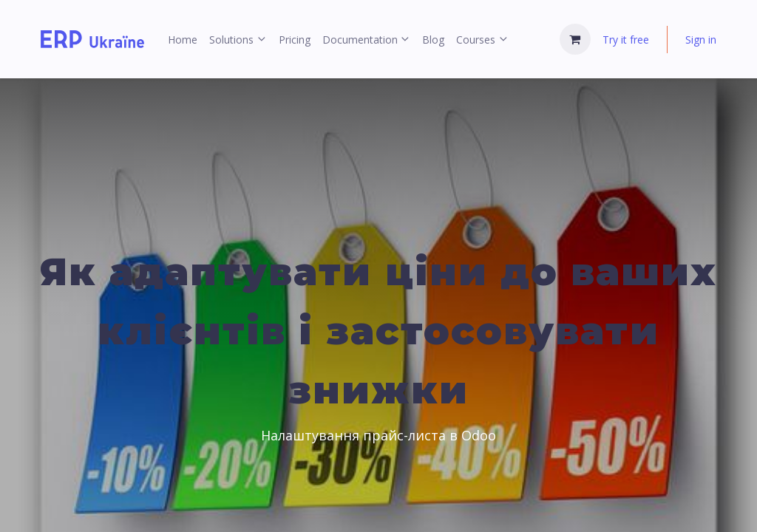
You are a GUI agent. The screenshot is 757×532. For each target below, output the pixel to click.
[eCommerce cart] (575, 39)
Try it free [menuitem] (626, 40)
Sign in (701, 40)
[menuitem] (183, 40)
